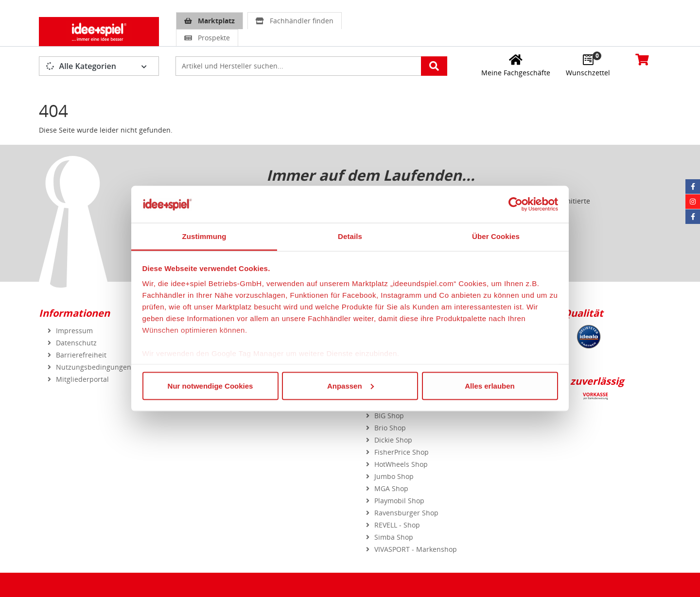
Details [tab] (350, 236)
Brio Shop (390, 428)
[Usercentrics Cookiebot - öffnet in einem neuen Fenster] (516, 204)
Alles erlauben (490, 385)
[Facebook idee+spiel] (693, 187)
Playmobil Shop (399, 501)
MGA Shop (391, 488)
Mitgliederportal (82, 379)
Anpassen (350, 385)
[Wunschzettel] (588, 65)
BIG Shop (389, 416)
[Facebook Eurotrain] (693, 217)
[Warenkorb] (642, 59)
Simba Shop (394, 537)
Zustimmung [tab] (204, 236)
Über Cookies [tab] (496, 236)
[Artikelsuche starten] (434, 66)
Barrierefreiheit (81, 355)
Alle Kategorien (81, 66)
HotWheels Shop (401, 464)
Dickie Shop (393, 440)
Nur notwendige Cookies (210, 385)
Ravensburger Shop (406, 513)
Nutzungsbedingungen (94, 367)
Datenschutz (76, 343)
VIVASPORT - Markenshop (416, 549)
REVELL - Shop (397, 525)
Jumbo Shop (394, 476)
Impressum (74, 331)
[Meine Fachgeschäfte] (516, 65)
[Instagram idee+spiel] (693, 202)
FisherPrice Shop (402, 452)
